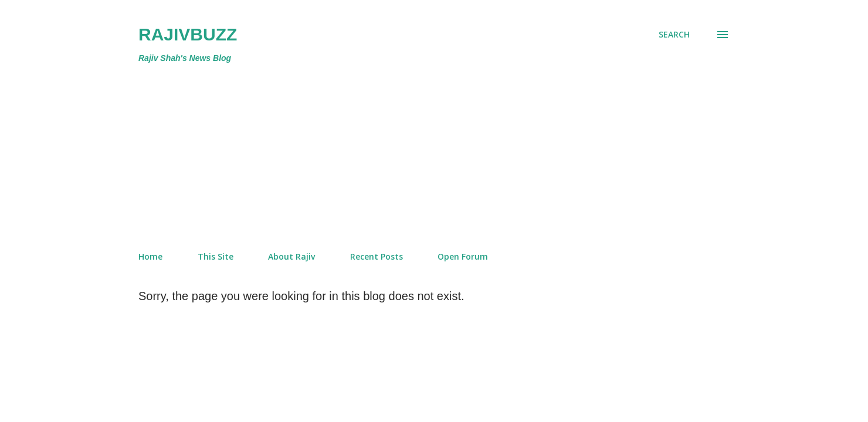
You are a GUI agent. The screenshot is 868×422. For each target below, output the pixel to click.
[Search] (674, 35)
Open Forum (463, 256)
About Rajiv (291, 256)
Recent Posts (377, 256)
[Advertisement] (386, 155)
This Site (216, 256)
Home (150, 256)
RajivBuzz (188, 34)
